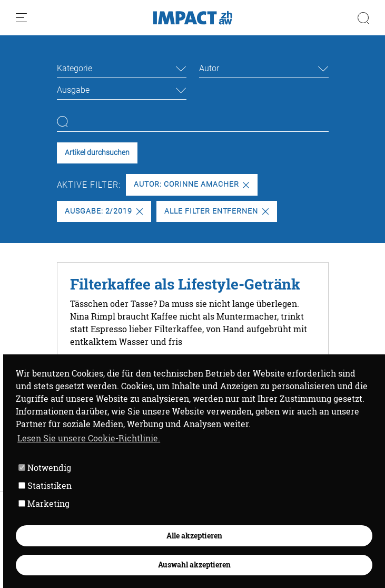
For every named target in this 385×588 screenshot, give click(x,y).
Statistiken (45, 485)
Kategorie (75, 68)
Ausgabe (73, 90)
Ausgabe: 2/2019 (104, 211)
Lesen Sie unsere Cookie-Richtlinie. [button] (89, 438)
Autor (209, 68)
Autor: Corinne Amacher (191, 184)
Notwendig (45, 467)
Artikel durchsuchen (97, 153)
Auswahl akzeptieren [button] (194, 565)
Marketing (44, 503)
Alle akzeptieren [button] (194, 536)
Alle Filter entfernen (216, 211)
